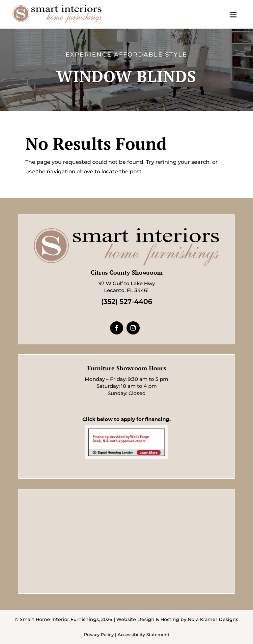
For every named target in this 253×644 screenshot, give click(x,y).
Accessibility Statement (143, 634)
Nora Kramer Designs (213, 619)
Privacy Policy (99, 634)
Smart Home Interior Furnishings (59, 619)
